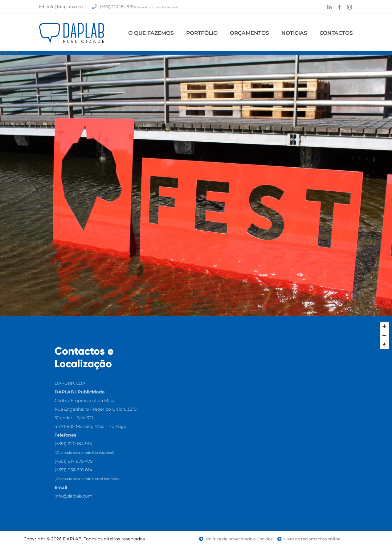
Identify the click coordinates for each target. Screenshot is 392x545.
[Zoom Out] (384, 336)
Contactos (336, 33)
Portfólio (202, 33)
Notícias (294, 33)
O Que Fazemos (151, 33)
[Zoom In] (384, 326)
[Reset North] (384, 345)
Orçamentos (249, 33)
